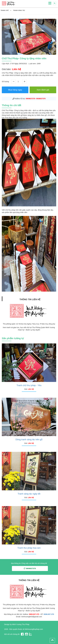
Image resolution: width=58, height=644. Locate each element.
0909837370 (30, 568)
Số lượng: (6, 82)
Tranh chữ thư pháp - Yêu (29, 385)
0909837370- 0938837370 (36, 99)
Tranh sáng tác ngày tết (29, 494)
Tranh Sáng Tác (19, 10)
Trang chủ (5, 10)
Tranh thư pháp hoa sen (29, 548)
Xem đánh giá (43, 90)
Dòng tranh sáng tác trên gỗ (29, 440)
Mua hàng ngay (15, 90)
